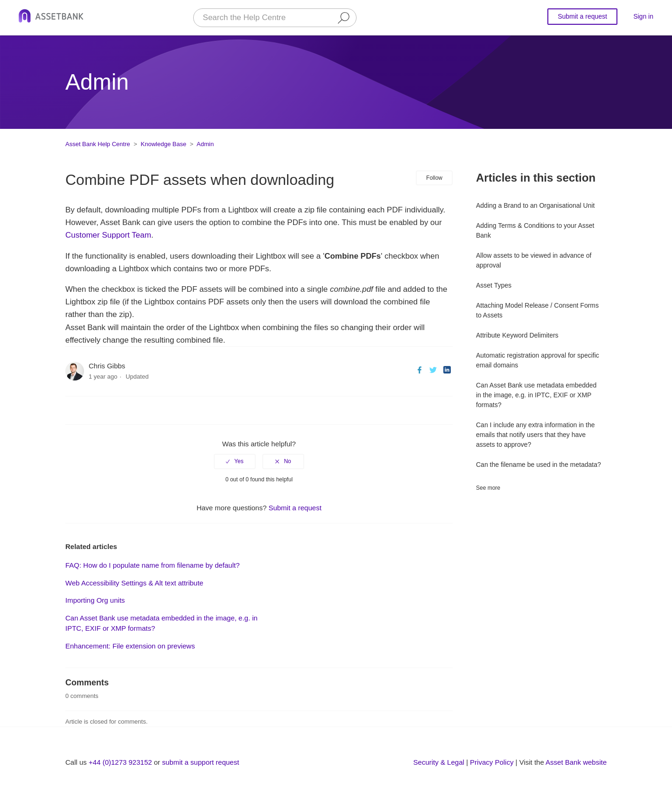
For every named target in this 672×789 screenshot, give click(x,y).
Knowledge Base (164, 144)
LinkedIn (447, 370)
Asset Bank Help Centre (98, 144)
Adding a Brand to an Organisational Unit (535, 205)
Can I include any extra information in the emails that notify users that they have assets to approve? (535, 435)
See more (488, 488)
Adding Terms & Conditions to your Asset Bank (535, 230)
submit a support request (200, 762)
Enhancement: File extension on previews (130, 646)
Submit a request (582, 16)
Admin (205, 144)
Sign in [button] (643, 16)
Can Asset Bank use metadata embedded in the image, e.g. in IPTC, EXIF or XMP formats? (536, 395)
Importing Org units (95, 600)
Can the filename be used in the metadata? (539, 465)
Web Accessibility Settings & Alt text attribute (134, 583)
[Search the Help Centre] (275, 18)
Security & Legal (439, 762)
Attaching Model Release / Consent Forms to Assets (537, 310)
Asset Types (494, 285)
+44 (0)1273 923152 (120, 762)
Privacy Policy (492, 762)
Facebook (420, 370)
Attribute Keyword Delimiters (517, 335)
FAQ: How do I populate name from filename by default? (153, 565)
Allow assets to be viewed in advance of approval (534, 260)
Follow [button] (434, 178)
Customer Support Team (108, 235)
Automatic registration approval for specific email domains (538, 360)
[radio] (235, 461)
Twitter (433, 370)
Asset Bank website (576, 762)
